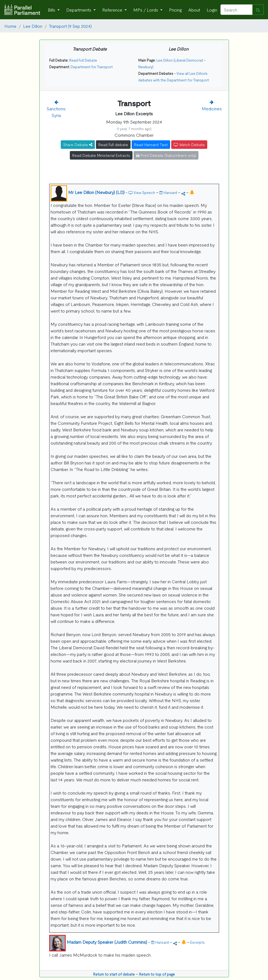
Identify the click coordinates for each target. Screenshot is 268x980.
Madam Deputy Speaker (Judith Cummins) (107, 942)
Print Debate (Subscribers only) (166, 155)
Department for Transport (92, 67)
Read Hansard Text (151, 144)
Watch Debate (189, 144)
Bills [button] (52, 10)
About (194, 10)
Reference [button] (113, 10)
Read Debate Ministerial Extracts (101, 155)
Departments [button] (79, 10)
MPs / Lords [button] (146, 10)
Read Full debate (113, 144)
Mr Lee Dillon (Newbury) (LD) (96, 192)
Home (10, 26)
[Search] (237, 10)
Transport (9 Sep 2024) (70, 26)
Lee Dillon (33, 26)
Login (212, 10)
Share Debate (78, 144)
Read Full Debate (83, 60)
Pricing (175, 10)
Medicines (212, 108)
